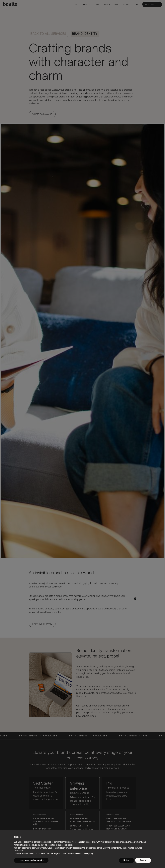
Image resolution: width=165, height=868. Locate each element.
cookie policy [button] (67, 845)
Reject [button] (126, 860)
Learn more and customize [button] (31, 860)
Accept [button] (143, 860)
